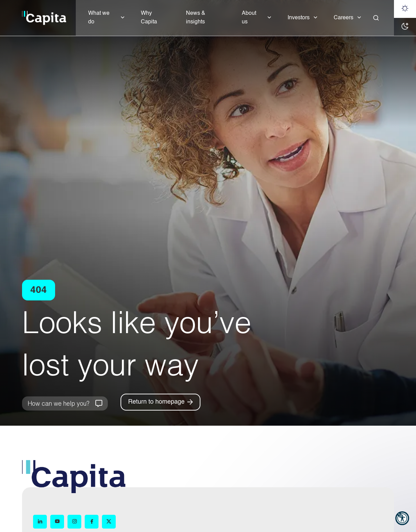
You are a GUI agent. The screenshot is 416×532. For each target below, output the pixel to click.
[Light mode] (405, 9)
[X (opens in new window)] (109, 522)
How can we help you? (58, 403)
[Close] (376, 18)
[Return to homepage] (160, 402)
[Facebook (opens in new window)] (92, 522)
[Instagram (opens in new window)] (74, 522)
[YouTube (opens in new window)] (57, 522)
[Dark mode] (405, 27)
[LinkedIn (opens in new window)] (40, 522)
